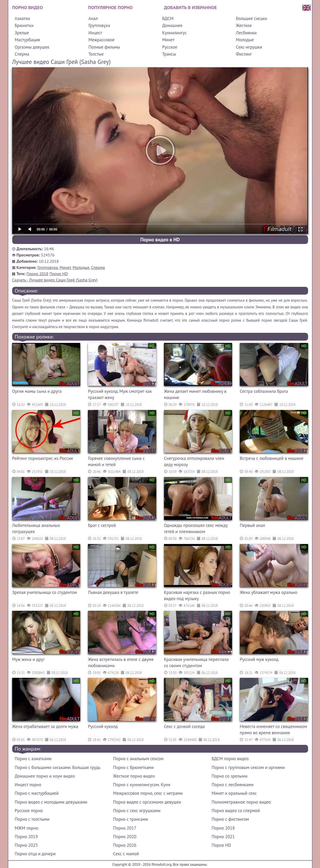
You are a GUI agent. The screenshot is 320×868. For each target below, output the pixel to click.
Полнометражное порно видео (241, 802)
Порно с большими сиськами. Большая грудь (58, 767)
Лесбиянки (246, 33)
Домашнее (172, 25)
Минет (168, 40)
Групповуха (99, 25)
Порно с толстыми (32, 819)
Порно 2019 (26, 837)
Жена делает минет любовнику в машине (195, 394)
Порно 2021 (223, 837)
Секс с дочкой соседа (184, 726)
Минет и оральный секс (234, 793)
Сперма (22, 54)
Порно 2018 (37, 274)
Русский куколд (103, 726)
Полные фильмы (104, 47)
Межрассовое (102, 40)
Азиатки (22, 18)
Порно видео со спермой (236, 811)
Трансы (169, 54)
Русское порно (29, 811)
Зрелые (22, 33)
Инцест (95, 33)
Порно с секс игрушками (137, 811)
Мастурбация (27, 40)
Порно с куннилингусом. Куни (142, 785)
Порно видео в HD (160, 240)
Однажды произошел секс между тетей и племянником (196, 528)
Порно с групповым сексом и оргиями (248, 767)
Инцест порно (28, 785)
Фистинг (244, 54)
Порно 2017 (125, 828)
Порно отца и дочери (35, 854)
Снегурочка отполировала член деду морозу (194, 461)
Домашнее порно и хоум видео (45, 776)
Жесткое (244, 25)
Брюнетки (24, 25)
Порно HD (58, 274)
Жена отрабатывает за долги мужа (45, 726)
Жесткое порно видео (134, 776)
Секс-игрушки (249, 47)
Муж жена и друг (28, 659)
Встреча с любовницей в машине (272, 458)
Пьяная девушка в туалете (113, 592)
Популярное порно (110, 7)
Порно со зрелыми (229, 776)
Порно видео (28, 7)
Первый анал (252, 525)
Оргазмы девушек (32, 47)
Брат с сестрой (102, 525)
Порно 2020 (125, 837)
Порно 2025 (26, 845)
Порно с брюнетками (133, 767)
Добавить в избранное (190, 7)
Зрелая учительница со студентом (45, 592)
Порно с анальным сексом (138, 759)
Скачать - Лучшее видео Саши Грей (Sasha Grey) (55, 280)
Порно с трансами (131, 819)
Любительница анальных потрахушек (36, 528)
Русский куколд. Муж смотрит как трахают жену (120, 394)
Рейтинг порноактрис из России (43, 458)
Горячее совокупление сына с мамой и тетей (116, 461)
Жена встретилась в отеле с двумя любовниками (121, 662)
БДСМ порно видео (230, 759)
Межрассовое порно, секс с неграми (148, 793)
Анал (93, 18)
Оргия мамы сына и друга (37, 391)
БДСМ (168, 18)
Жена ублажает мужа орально (268, 592)
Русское (170, 47)
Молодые (245, 40)
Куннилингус (175, 33)
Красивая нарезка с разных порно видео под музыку (197, 595)
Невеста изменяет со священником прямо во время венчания (273, 730)
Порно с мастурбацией (37, 793)
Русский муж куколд (259, 659)
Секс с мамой (126, 854)
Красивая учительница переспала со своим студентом (196, 662)
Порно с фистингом (230, 819)
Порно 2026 (125, 845)
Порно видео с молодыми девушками (51, 802)
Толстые (96, 54)
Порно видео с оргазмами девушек (147, 802)
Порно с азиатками (33, 759)
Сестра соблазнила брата (264, 391)
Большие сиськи (251, 18)
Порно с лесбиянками (233, 785)
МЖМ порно (27, 828)
